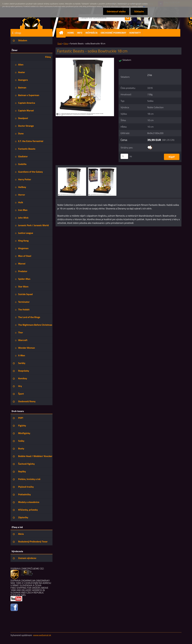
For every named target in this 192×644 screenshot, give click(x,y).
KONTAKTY (135, 33)
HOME (71, 33)
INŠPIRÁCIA (91, 33)
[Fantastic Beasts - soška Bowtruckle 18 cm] (85, 59)
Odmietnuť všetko (116, 11)
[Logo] (31, 22)
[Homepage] (62, 33)
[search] (127, 18)
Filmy (66, 44)
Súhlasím (139, 11)
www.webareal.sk (42, 635)
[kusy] (124, 156)
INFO (80, 33)
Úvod (60, 44)
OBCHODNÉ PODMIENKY (113, 33)
